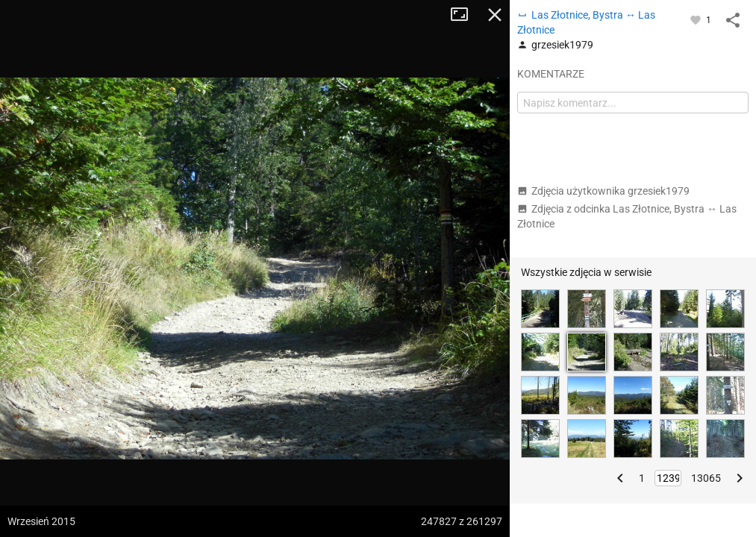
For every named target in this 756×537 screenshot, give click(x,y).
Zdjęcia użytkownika (603, 191)
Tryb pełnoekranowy (465, 15)
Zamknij (495, 15)
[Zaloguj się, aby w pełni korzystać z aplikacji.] (697, 19)
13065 (706, 478)
